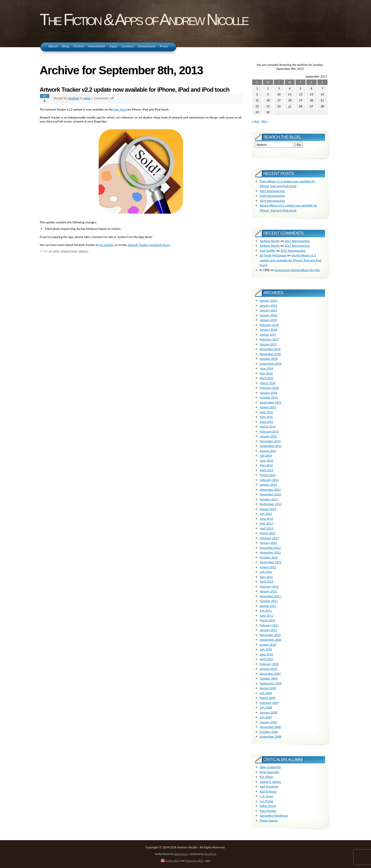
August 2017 (268, 335)
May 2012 (266, 577)
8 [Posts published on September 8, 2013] (257, 94)
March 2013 (268, 533)
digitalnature (181, 854)
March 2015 (268, 426)
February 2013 (269, 538)
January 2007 (268, 722)
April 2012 (266, 581)
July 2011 (266, 611)
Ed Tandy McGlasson (273, 255)
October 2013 (269, 499)
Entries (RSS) (173, 861)
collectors (83, 251)
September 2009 (270, 683)
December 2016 (270, 349)
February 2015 (269, 431)
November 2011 (270, 596)
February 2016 (269, 388)
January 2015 (268, 436)
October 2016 (269, 359)
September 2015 (270, 402)
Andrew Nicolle (270, 241)
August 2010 (268, 645)
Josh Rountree (269, 786)
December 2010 (270, 635)
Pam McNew (268, 811)
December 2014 (270, 441)
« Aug (255, 121)
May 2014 (266, 465)
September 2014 (270, 446)
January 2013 (268, 543)
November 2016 (270, 354)
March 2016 (268, 383)
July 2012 (266, 572)
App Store (120, 109)
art (50, 251)
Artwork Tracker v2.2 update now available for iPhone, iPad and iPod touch (135, 90)
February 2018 (269, 325)
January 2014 (268, 485)
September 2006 (270, 736)
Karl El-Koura (268, 791)
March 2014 (268, 475)
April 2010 (266, 659)
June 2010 (266, 654)
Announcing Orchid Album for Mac (297, 270)
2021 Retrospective (272, 191)
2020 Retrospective (272, 196)
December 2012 (270, 548)
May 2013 (266, 523)
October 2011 (269, 601)
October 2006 (269, 732)
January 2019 (268, 320)
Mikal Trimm (268, 806)
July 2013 (266, 514)
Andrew (74, 98)
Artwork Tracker (69, 251)
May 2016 (266, 373)
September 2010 (270, 640)
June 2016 (266, 368)
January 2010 (268, 669)
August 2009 (268, 688)
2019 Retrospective (272, 201)
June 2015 (266, 412)
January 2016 (268, 393)
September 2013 (270, 504)
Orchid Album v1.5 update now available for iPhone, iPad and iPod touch (290, 260)
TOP (208, 861)
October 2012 (269, 557)
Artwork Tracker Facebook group (149, 245)
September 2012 (270, 562)
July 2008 (266, 707)
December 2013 (270, 490)
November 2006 (270, 727)
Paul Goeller (268, 251)
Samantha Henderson (274, 815)
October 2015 (269, 397)
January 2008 (268, 712)
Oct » (265, 121)
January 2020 (268, 315)
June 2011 (266, 615)
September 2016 (270, 364)
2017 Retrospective (297, 241)
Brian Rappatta (269, 772)
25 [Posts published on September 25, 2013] (290, 106)
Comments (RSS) (194, 861)
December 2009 (270, 674)
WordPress (210, 854)
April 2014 (266, 470)
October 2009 (269, 678)
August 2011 (268, 606)
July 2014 (266, 455)
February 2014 (269, 480)
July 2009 (266, 693)
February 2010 (269, 664)
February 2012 (269, 586)
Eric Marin (266, 777)
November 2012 (270, 552)
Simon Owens (269, 820)
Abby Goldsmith (270, 767)
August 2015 (268, 407)
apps (87, 98)
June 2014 (266, 460)
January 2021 (268, 310)
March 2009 (268, 698)
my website (106, 245)
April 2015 (266, 422)
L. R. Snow (266, 796)
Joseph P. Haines (270, 782)
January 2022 (268, 305)
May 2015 (266, 417)
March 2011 (268, 620)
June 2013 (266, 519)
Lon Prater (266, 801)
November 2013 (270, 494)
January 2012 (268, 591)
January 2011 (268, 630)
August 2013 (268, 509)
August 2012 (268, 567)
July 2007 (266, 717)
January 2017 (268, 344)
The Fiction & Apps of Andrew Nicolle (144, 20)
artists (56, 251)
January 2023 (268, 300)
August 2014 (268, 451)
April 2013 (266, 528)
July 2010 (266, 649)
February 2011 (269, 625)
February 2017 (269, 339)
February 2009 (269, 703)
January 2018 (268, 330)
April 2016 (266, 378)
